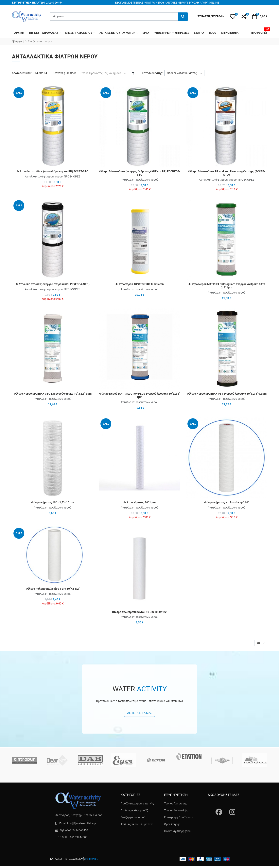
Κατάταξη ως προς (65, 73)
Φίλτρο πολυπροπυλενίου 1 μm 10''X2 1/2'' (53, 589)
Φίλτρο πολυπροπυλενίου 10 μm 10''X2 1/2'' (140, 612)
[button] (233, 17)
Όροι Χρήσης (172, 824)
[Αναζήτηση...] (183, 17)
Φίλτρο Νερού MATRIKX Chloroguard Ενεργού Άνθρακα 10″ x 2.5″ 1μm (227, 286)
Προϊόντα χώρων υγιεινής (137, 803)
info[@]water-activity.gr (82, 823)
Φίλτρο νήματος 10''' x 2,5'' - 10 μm (53, 502)
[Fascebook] (217, 808)
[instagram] (230, 808)
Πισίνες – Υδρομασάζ (134, 810)
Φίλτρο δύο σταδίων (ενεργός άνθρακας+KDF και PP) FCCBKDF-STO (140, 173)
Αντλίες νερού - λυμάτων (137, 824)
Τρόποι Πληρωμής (176, 803)
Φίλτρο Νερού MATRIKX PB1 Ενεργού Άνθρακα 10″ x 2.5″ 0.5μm (227, 394)
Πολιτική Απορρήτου (177, 831)
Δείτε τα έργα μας (139, 713)
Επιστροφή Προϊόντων (178, 817)
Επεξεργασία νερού (133, 817)
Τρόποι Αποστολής (176, 810)
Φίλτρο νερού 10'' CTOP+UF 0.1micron (140, 284)
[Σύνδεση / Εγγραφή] (211, 16)
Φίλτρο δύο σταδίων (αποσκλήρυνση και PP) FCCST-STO (52, 171)
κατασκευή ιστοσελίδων (66, 859)
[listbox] (103, 73)
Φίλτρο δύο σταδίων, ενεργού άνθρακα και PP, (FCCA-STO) (53, 284)
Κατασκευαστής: (152, 73)
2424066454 (80, 830)
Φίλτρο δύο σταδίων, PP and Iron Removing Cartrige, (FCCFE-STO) (227, 173)
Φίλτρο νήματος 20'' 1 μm (140, 502)
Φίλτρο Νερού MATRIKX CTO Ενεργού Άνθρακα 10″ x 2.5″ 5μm (53, 394)
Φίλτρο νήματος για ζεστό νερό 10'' (227, 502)
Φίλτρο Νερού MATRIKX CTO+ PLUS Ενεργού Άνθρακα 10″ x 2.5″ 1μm (140, 395)
